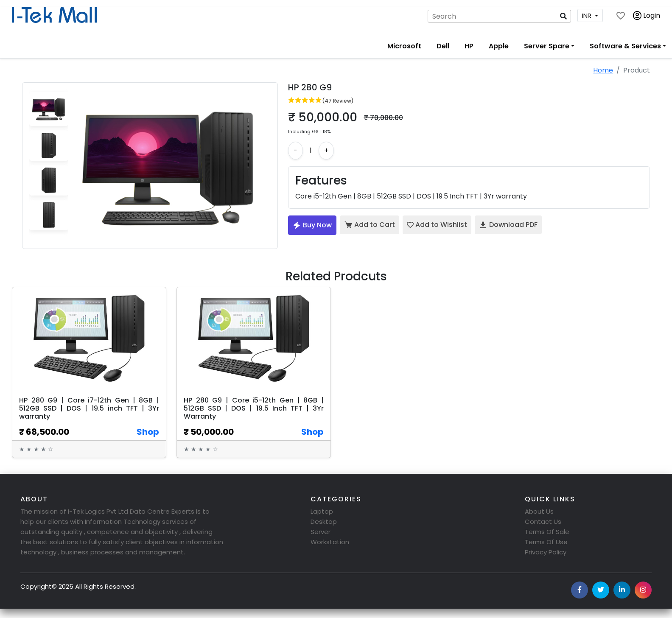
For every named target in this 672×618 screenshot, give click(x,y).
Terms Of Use (546, 542)
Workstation (330, 542)
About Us (539, 511)
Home (603, 70)
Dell (443, 46)
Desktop (324, 522)
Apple (499, 46)
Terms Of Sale (547, 532)
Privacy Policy (546, 552)
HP (469, 46)
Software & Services (625, 46)
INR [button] (588, 15)
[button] (563, 16)
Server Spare (547, 46)
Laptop (322, 511)
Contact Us (543, 522)
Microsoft (404, 46)
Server (321, 532)
